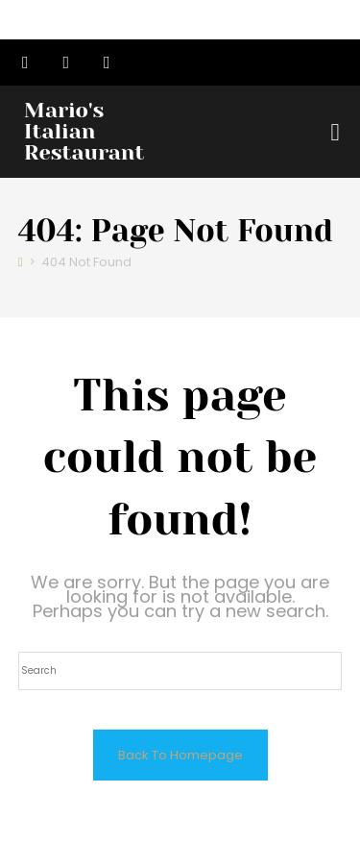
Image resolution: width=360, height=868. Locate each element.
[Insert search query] (180, 671)
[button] (335, 132)
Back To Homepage (180, 755)
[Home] (21, 262)
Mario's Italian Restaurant (84, 131)
